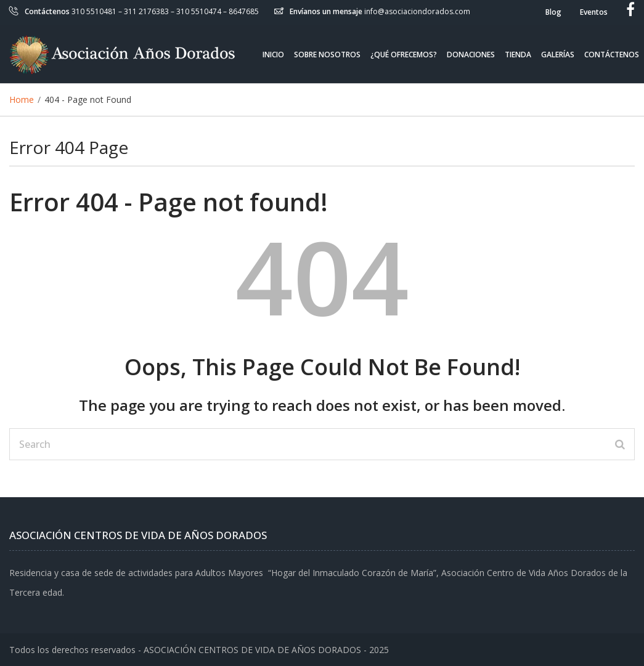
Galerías (558, 54)
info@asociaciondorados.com (417, 11)
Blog (553, 12)
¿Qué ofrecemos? (404, 54)
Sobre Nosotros (327, 54)
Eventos (594, 12)
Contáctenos (612, 54)
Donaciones (471, 54)
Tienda (518, 54)
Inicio (273, 54)
